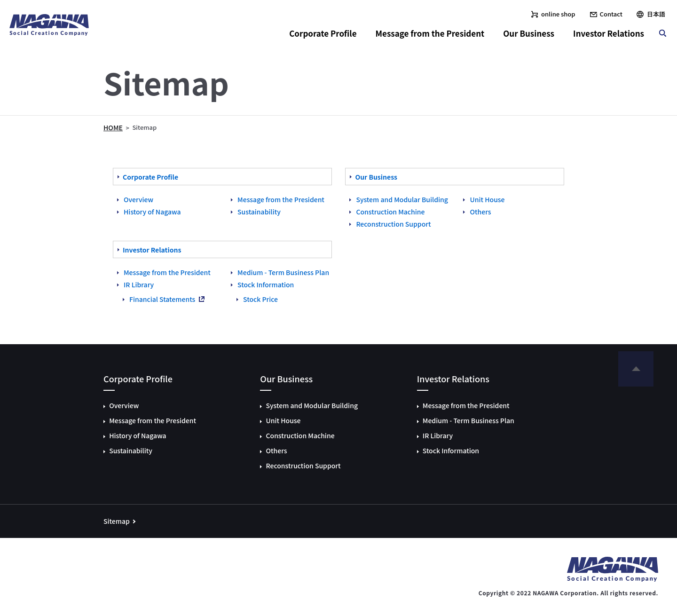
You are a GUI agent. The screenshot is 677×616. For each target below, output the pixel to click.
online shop (558, 14)
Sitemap (117, 521)
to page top (636, 371)
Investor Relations (609, 33)
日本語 (656, 14)
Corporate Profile (323, 33)
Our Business (529, 33)
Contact (611, 14)
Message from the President (430, 33)
